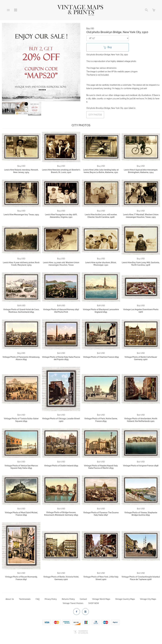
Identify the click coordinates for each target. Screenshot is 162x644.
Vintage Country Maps (125, 599)
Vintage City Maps (148, 599)
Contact (83, 599)
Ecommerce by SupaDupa (83, 632)
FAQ (38, 599)
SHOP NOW (94, 603)
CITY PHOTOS (95, 115)
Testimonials (25, 599)
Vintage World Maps (101, 599)
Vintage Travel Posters (73, 603)
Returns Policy (68, 599)
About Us (10, 599)
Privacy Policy (51, 599)
